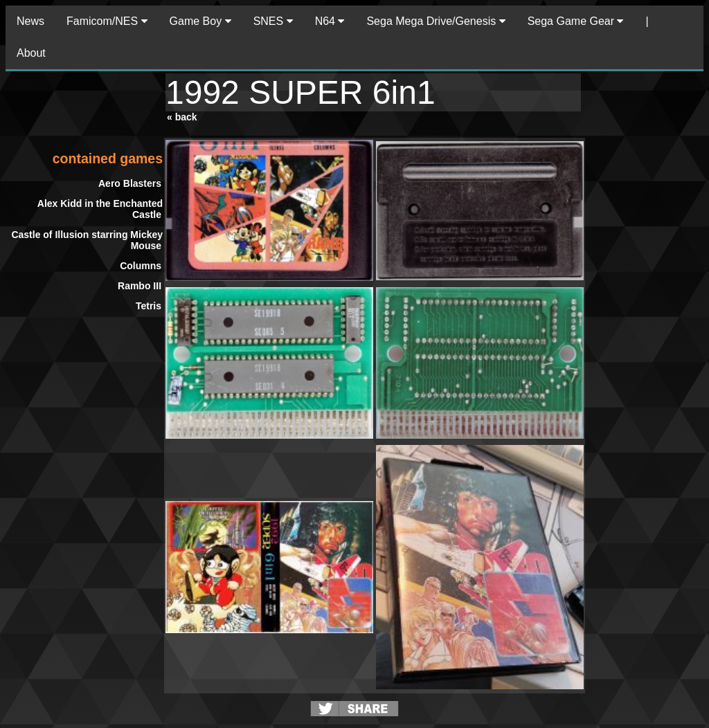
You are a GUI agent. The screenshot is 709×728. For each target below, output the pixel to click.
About (31, 53)
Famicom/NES (107, 21)
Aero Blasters (130, 183)
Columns (141, 266)
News (30, 21)
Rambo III (140, 286)
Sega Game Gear (576, 21)
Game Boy (200, 21)
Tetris (149, 306)
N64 (330, 21)
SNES (273, 21)
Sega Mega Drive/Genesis (436, 21)
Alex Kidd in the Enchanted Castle (100, 209)
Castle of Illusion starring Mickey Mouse (87, 240)
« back (182, 117)
